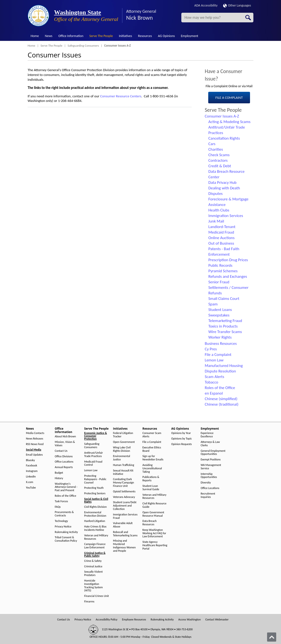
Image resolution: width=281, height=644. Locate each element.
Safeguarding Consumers (83, 46)
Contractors (218, 160)
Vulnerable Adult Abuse (123, 525)
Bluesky (30, 460)
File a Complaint (218, 355)
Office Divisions (64, 456)
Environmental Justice (122, 458)
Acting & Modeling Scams (229, 122)
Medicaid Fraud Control (93, 463)
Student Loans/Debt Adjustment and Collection (125, 506)
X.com (30, 482)
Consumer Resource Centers (121, 96)
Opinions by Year (181, 433)
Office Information (71, 36)
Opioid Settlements (124, 492)
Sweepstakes (219, 315)
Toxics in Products (223, 326)
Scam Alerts (215, 377)
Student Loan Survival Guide (151, 488)
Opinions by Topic (182, 439)
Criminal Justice (93, 567)
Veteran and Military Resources (96, 537)
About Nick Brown (65, 437)
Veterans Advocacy (124, 497)
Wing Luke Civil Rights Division (122, 449)
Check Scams (219, 155)
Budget (59, 473)
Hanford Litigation (95, 521)
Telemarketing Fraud (225, 321)
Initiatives (125, 36)
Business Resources (221, 344)
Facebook (31, 466)
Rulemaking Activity (66, 532)
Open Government (124, 442)
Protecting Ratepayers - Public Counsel (95, 479)
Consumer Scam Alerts (152, 435)
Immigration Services (226, 216)
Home (35, 36)
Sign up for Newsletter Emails (153, 458)
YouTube (31, 488)
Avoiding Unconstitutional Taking (152, 468)
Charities (216, 149)
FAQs (58, 507)
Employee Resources (134, 620)
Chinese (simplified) (221, 399)
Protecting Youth (94, 488)
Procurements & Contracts (64, 514)
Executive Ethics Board (152, 449)
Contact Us (61, 451)
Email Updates (34, 455)
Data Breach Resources (150, 523)
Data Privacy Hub (223, 183)
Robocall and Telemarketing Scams (125, 534)
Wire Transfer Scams (225, 332)
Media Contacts (35, 433)
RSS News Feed (35, 444)
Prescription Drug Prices (228, 260)
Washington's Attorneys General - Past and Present (66, 487)
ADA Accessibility (206, 5)
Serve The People (101, 36)
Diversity (206, 483)
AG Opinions (166, 36)
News (49, 36)
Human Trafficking (124, 465)
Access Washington (189, 620)
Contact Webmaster (217, 620)
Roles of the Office (220, 388)
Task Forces (61, 501)
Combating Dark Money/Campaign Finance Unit (124, 483)
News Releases (35, 439)
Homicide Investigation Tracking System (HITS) (94, 586)
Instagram (32, 471)
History (59, 478)
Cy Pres (211, 349)
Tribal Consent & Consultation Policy (66, 539)
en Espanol (214, 393)
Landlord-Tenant (222, 227)
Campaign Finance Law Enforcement (95, 546)
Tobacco (212, 382)
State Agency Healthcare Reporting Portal (155, 545)
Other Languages (237, 5)
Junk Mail (216, 221)
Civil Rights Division (96, 507)
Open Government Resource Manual (153, 514)
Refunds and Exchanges (228, 276)
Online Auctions (222, 238)
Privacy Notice (63, 527)
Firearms (89, 602)
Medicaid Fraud (221, 232)
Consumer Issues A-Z (222, 116)
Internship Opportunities (209, 476)
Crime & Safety (93, 561)
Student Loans (220, 310)
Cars (212, 144)
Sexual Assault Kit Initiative (123, 472)
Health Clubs (219, 210)
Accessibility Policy (107, 620)
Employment (189, 36)
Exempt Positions (211, 460)
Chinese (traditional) (222, 404)
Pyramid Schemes (223, 271)
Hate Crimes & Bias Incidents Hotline (95, 528)
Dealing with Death (224, 188)
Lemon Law (214, 360)
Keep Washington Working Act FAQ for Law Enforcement (154, 533)
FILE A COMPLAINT (229, 98)
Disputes (216, 194)
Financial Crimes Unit (97, 596)
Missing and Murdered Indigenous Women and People (125, 546)
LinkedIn (31, 477)
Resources (145, 36)
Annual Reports (64, 467)
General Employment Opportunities (213, 453)
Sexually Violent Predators (94, 573)
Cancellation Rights (224, 138)
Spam (213, 304)
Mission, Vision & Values (65, 444)
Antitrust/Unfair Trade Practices (94, 455)
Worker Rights (220, 337)
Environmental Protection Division (95, 514)
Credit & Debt (220, 166)
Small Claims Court (224, 299)
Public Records (220, 265)
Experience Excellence (207, 435)
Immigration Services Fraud (125, 516)
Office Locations (64, 462)
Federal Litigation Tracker (123, 435)
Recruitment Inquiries (208, 495)
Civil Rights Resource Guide (154, 505)
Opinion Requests (182, 444)
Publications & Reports (151, 479)
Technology (61, 521)
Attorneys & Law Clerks (210, 444)
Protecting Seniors (95, 493)
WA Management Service (211, 467)
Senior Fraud (219, 282)
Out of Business (221, 243)
